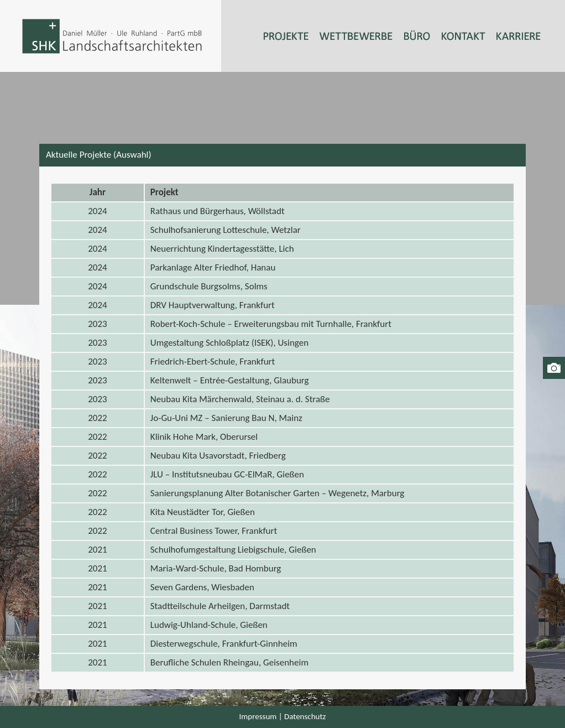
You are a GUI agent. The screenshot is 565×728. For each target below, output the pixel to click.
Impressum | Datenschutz (283, 716)
